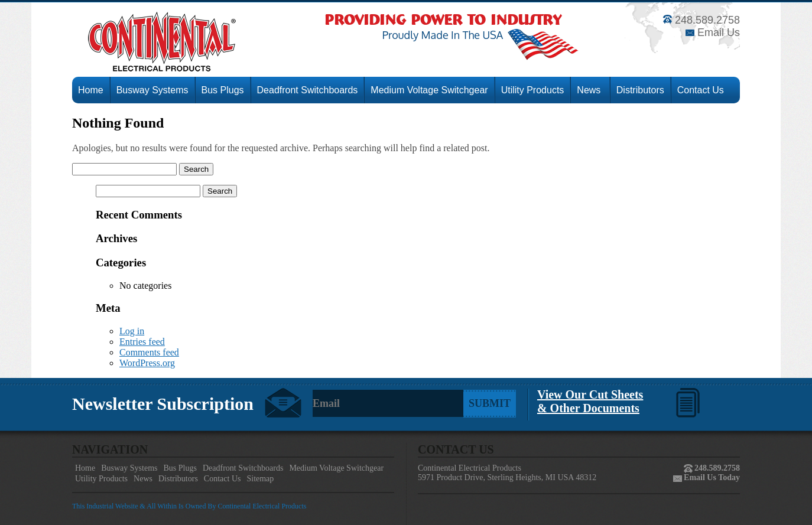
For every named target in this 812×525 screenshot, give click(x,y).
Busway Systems (152, 90)
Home (91, 90)
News (590, 90)
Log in (132, 331)
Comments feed (149, 352)
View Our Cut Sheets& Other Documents (590, 401)
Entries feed (142, 342)
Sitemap (260, 479)
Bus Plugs (223, 90)
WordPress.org (147, 363)
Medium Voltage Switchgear (429, 90)
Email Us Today (711, 477)
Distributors (640, 90)
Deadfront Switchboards (308, 90)
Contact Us (701, 90)
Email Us (713, 32)
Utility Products (533, 90)
